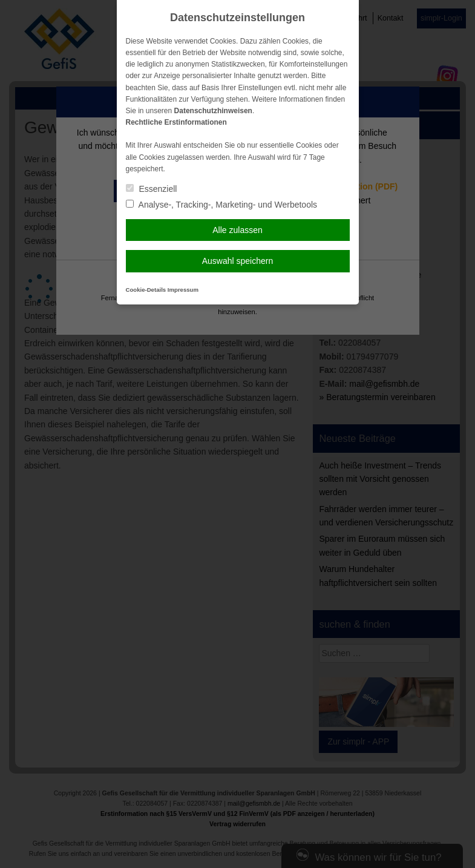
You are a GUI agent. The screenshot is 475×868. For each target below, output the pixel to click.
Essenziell (152, 189)
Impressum (183, 290)
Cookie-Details (146, 290)
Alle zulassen (237, 230)
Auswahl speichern (238, 261)
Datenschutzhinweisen (213, 111)
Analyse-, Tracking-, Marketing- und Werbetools (222, 205)
